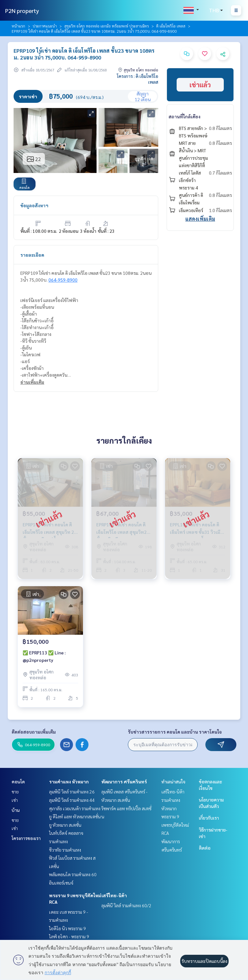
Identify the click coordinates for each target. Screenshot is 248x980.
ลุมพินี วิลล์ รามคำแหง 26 (72, 792)
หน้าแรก (18, 26)
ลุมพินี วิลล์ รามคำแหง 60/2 (126, 905)
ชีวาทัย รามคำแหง (65, 850)
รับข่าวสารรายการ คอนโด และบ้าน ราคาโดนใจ (175, 732)
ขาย (15, 792)
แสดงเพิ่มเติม (200, 219)
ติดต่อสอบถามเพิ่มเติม (34, 732)
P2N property (22, 11)
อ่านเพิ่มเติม (32, 382)
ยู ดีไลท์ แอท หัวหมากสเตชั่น (75, 816)
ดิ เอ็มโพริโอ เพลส (171, 26)
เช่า (15, 800)
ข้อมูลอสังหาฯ (34, 205)
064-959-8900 (63, 280)
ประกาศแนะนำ (45, 26)
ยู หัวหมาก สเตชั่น (65, 825)
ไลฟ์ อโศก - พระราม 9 (69, 936)
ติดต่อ (205, 848)
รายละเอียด (32, 255)
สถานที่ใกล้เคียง (185, 116)
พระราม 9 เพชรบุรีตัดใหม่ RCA (175, 825)
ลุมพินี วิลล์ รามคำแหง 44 (72, 800)
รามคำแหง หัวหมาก (69, 781)
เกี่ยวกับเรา (209, 818)
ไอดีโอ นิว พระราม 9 (67, 928)
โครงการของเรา (26, 838)
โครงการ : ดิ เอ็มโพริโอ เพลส (138, 79)
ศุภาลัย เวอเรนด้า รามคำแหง (75, 808)
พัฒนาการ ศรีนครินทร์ (124, 781)
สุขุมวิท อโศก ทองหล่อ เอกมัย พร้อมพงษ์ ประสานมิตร (107, 26)
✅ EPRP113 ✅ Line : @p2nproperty (44, 656)
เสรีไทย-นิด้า (114, 895)
